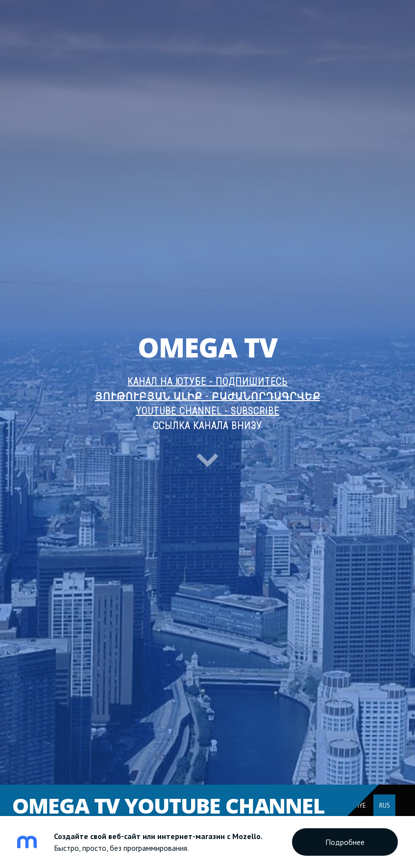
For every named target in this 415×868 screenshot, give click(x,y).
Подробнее (345, 842)
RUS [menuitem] (385, 805)
